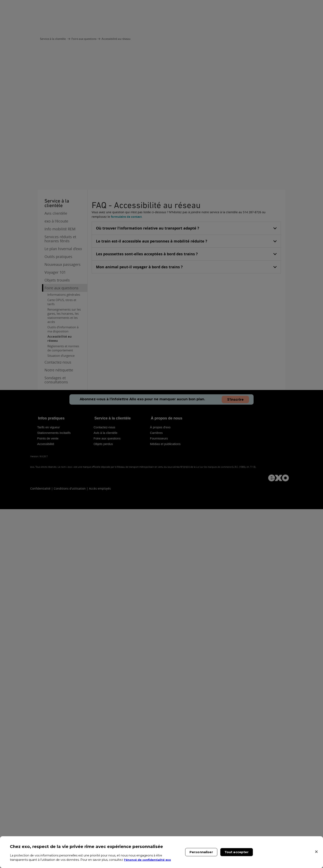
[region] (161, 852)
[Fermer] (316, 852)
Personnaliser (201, 852)
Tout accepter (237, 852)
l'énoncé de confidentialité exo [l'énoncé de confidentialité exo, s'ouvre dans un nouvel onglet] (149, 860)
